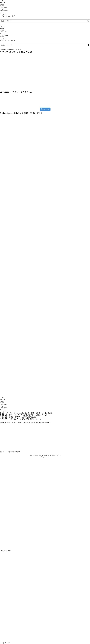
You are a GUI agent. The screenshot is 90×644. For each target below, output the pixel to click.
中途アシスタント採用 (7, 16)
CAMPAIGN (4, 11)
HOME (2, 1)
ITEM (2, 6)
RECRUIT (3, 14)
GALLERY (3, 8)
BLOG (2, 13)
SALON (2, 2)
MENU (2, 4)
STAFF (2, 9)
